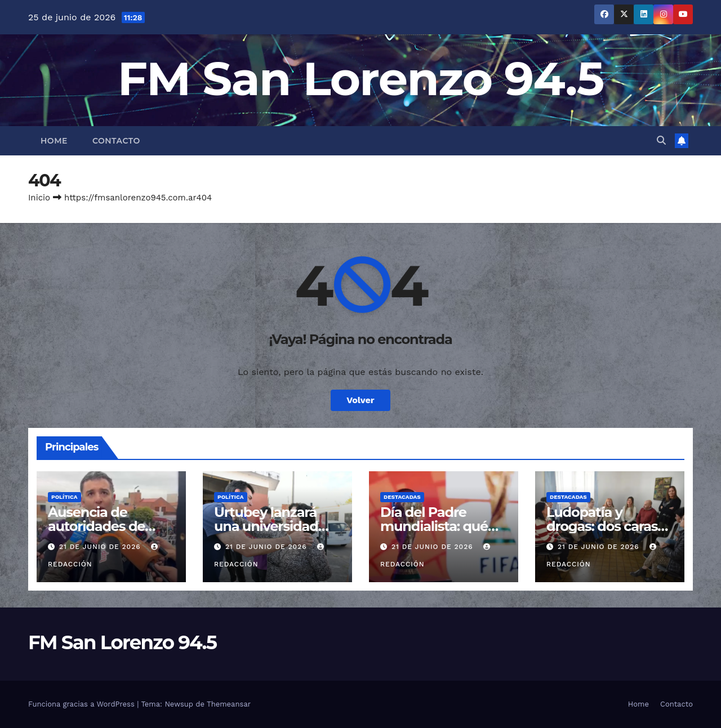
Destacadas (402, 497)
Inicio (39, 198)
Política (64, 497)
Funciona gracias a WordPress (83, 704)
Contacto (116, 141)
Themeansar (229, 704)
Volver (360, 400)
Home (54, 141)
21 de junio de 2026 (101, 547)
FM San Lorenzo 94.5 (361, 79)
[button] (661, 140)
